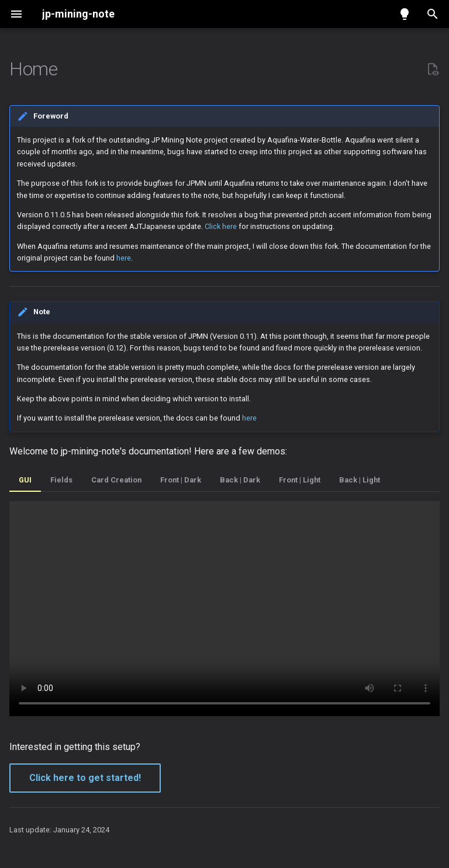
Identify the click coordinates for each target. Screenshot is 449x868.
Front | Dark (181, 480)
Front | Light (300, 480)
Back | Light (360, 480)
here (124, 258)
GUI (25, 480)
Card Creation (116, 480)
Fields (61, 480)
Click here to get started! (85, 778)
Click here (221, 226)
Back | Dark (240, 480)
